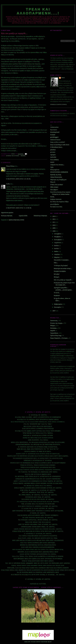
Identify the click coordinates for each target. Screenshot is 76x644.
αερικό (52, 162)
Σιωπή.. (52, 197)
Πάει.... (56, 263)
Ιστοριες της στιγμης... (13, 156)
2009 (54, 228)
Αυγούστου (58, 243)
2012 (54, 219)
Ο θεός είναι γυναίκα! (57, 185)
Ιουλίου (57, 245)
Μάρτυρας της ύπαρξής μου (58, 180)
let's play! (57, 274)
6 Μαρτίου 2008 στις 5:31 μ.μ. (19, 179)
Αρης (52, 167)
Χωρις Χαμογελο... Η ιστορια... (59, 338)
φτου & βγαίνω (55, 204)
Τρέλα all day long (56, 336)
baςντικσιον (54, 130)
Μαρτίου (57, 257)
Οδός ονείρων (54, 187)
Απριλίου (57, 254)
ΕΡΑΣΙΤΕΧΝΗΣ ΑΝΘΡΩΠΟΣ (59, 172)
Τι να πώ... (57, 293)
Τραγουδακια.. (54, 333)
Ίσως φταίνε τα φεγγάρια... (62, 260)
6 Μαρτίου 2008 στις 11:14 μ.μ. (19, 208)
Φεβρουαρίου (58, 304)
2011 (54, 222)
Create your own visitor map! (38, 642)
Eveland (53, 135)
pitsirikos (53, 150)
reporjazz (53, 155)
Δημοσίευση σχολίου (7, 213)
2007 (54, 311)
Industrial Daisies (55, 140)
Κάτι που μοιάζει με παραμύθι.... (63, 280)
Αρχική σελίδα (23, 216)
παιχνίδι (53, 331)
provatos (53, 152)
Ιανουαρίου (58, 307)
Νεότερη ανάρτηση (7, 216)
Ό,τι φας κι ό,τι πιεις (56, 207)
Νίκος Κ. (53, 182)
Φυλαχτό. (57, 277)
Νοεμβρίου (58, 237)
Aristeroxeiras (54, 127)
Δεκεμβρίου (58, 234)
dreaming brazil (55, 132)
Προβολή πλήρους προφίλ (59, 104)
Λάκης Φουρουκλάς (56, 177)
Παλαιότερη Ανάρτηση (40, 216)
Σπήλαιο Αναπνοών (56, 199)
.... (51, 125)
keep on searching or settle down (60, 145)
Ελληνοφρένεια (55, 170)
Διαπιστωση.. (54, 321)
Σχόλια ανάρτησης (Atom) (16, 220)
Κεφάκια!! (57, 295)
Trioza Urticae (10, 166)
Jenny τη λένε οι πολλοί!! (58, 142)
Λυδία (8, 184)
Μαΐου (56, 251)
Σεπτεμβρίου (58, 240)
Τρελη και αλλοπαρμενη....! (38, 11)
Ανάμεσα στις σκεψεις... (57, 165)
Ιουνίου (57, 248)
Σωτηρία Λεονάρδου (60, 271)
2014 (54, 216)
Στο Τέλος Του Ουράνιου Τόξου (59, 202)
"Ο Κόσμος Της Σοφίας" (61, 266)
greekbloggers (54, 137)
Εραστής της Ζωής (56, 175)
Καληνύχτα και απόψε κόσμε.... (63, 268)
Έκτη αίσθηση (54, 160)
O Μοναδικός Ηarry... (57, 147)
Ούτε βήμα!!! (54, 190)
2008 (54, 231)
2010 (54, 225)
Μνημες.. (24, 156)
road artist (53, 157)
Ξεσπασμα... (54, 328)
